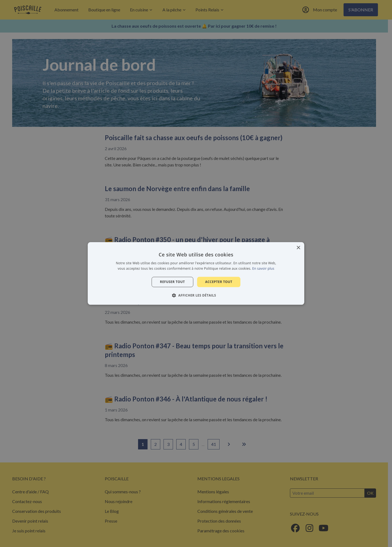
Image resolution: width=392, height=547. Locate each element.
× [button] (298, 248)
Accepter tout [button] (219, 282)
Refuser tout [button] (172, 282)
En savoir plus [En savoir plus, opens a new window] (263, 269)
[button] (196, 295)
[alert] (196, 273)
